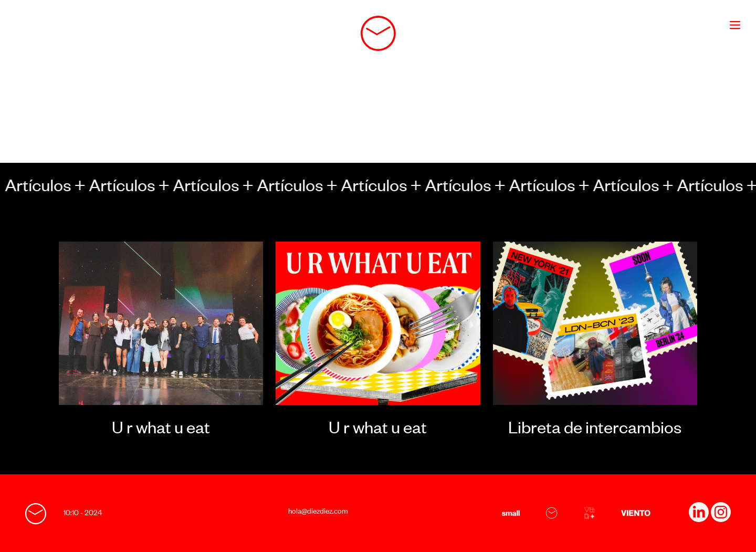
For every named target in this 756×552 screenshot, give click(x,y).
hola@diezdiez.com (318, 511)
